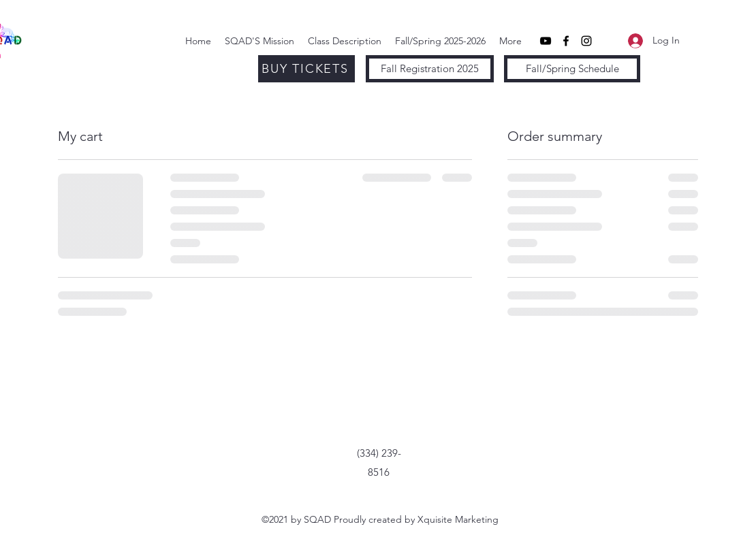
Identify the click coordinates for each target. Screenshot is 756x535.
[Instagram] (586, 41)
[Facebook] (566, 41)
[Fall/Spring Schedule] (572, 69)
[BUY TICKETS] (306, 69)
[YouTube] (546, 41)
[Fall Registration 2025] (430, 69)
